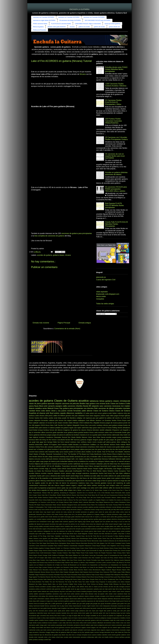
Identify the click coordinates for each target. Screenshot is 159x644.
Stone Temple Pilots (92, 579)
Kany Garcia (48, 563)
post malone (112, 625)
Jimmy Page (82, 497)
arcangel (79, 473)
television (96, 430)
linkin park (38, 428)
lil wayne (75, 616)
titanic (64, 635)
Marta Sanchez (78, 570)
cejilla (65, 406)
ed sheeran (41, 413)
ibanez (53, 481)
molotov (94, 485)
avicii (64, 447)
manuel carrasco (124, 461)
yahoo (118, 531)
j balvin (103, 416)
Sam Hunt (56, 579)
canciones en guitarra (87, 512)
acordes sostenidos (100, 507)
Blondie (122, 541)
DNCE (64, 469)
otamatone (32, 625)
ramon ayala (61, 488)
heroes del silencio (56, 430)
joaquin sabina (80, 449)
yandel (43, 466)
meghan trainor (60, 526)
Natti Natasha (84, 572)
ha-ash (55, 423)
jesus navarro (49, 611)
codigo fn (103, 514)
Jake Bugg (66, 497)
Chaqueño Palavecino (85, 546)
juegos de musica (112, 423)
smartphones (117, 529)
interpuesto (106, 606)
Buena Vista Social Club (80, 495)
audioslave (87, 510)
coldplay (79, 418)
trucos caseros (92, 635)
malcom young (33, 526)
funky (72, 519)
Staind (83, 579)
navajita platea (109, 526)
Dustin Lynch (86, 551)
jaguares (71, 522)
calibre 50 (56, 416)
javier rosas (97, 608)
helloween (112, 459)
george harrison (89, 519)
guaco (104, 519)
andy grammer (56, 589)
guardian (114, 604)
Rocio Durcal (95, 577)
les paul (65, 524)
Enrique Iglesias (125, 416)
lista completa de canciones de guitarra (49, 236)
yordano (35, 640)
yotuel (123, 531)
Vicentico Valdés (68, 584)
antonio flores (49, 510)
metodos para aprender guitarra (86, 620)
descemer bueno (92, 599)
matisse (52, 428)
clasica (87, 596)
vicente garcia (89, 531)
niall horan (69, 623)
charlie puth (41, 476)
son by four (81, 632)
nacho (102, 526)
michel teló (77, 526)
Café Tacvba (58, 425)
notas (108, 416)
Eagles (101, 469)
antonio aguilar (66, 589)
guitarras (83, 440)
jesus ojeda (58, 611)
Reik (96, 408)
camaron (127, 591)
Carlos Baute (33, 469)
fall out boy (64, 519)
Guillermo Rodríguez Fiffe (60, 555)
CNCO (81, 423)
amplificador (58, 447)
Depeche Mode (82, 469)
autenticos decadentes (90, 473)
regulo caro (73, 428)
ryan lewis (43, 630)
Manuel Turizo (38, 570)
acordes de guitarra (45, 255)
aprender (51, 404)
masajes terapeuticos (113, 618)
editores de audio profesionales (119, 476)
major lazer (127, 524)
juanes (64, 411)
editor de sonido (102, 476)
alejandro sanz (98, 406)
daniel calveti (70, 476)
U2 (84, 413)
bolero (70, 591)
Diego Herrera (43, 551)
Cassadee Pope (52, 546)
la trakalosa (82, 461)
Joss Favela (97, 497)
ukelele (102, 430)
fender (125, 432)
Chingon (103, 546)
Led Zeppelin (124, 430)
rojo (67, 488)
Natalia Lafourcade (66, 471)
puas (83, 529)
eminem (126, 517)
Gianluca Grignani (48, 497)
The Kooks (109, 505)
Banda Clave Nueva (78, 541)
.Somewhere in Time (60, 454)
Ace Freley (90, 454)
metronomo (43, 485)
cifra (47, 596)
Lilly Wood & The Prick (123, 563)
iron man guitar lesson (44, 608)
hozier (49, 522)
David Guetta (71, 469)
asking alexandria (71, 510)
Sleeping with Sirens (71, 579)
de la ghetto (41, 517)
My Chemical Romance (50, 471)
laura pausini (45, 524)
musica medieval (42, 623)
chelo (97, 447)
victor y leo (48, 637)
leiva (48, 616)
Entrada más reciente (41, 323)
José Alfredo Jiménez (94, 420)
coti (84, 418)
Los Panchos (42, 502)
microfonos (84, 526)
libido (55, 442)
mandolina (52, 618)
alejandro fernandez (41, 420)
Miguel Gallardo (106, 570)
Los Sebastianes (113, 565)
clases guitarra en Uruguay (91, 514)
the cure (54, 531)
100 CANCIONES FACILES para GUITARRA (98, 20)
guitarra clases (59, 255)
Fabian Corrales (57, 553)
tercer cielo (114, 632)
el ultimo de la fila (35, 478)
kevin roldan (92, 481)
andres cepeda (60, 413)
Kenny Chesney (58, 500)
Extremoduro (47, 553)
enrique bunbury (43, 430)
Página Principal (64, 323)
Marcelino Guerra (48, 570)
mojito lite (113, 620)
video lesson (97, 531)
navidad (32, 411)
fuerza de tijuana (39, 604)
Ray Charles (61, 577)
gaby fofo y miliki (50, 604)
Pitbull (128, 445)
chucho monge (63, 514)
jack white (83, 608)
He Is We (81, 555)
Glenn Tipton (126, 553)
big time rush (64, 591)
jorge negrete (95, 522)
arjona (31, 406)
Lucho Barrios (51, 502)
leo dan (115, 449)
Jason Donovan (83, 558)
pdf (104, 442)
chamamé (39, 514)
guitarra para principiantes (73, 408)
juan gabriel (100, 418)
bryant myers (51, 512)
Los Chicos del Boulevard (68, 565)
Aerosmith (74, 466)
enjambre (45, 478)
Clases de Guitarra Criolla (120, 404)
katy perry (106, 449)
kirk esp (105, 613)
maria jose (91, 618)
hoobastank (43, 522)
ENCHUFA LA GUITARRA (80, 9)
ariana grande (78, 432)
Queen (31, 420)
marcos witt (111, 483)
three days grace (91, 428)
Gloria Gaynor (33, 555)
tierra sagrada (42, 490)
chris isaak (55, 514)
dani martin (61, 476)
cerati (55, 418)
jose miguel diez (101, 611)
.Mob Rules (51, 536)
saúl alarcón (74, 630)
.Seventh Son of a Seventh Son (86, 493)
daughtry (66, 599)
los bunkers (76, 435)
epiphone (73, 601)
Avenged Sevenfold (100, 466)
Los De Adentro (82, 565)
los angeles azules (39, 483)
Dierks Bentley (52, 551)
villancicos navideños (74, 413)
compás (97, 596)
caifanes (52, 420)
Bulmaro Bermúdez (82, 543)
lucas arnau (89, 524)
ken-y (69, 613)
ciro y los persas (77, 514)
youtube (128, 531)
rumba (38, 630)
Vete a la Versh (57, 584)
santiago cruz (85, 488)
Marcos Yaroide (68, 570)
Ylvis (46, 507)
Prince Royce (122, 420)
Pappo (37, 575)
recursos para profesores (73, 627)
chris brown (108, 457)
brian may (43, 512)
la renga (121, 481)
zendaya (41, 640)
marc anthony (82, 442)
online (117, 485)
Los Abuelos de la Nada (52, 565)
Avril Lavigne (112, 466)
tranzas (56, 490)
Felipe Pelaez (76, 553)
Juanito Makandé (125, 560)
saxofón (67, 630)
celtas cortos (120, 512)
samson (49, 630)
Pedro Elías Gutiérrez (85, 575)
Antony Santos (48, 541)
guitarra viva (94, 404)
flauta (36, 406)
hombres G (56, 449)
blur (114, 473)
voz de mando (96, 452)
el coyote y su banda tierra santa (104, 517)
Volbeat (31, 507)
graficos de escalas (99, 27)
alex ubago (49, 457)
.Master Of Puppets (50, 445)
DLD (129, 418)
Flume (83, 553)
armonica (56, 457)
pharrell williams (85, 625)
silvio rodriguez (122, 442)
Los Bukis (38, 471)
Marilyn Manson (82, 437)
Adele (71, 423)
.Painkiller (58, 536)
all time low (112, 587)
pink (42, 464)
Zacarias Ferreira (34, 587)
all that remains (103, 587)
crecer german (126, 596)
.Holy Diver (121, 534)
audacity (96, 589)
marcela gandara (100, 483)
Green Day (58, 408)
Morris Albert (60, 572)
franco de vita (87, 478)
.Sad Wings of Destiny (68, 536)
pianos (120, 423)
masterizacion (34, 485)
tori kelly (50, 490)
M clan (96, 567)
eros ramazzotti (55, 478)
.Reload (44, 493)
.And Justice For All (88, 490)
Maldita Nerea (112, 567)
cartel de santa (103, 512)
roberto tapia (117, 627)
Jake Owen (48, 558)
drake (31, 601)
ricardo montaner (90, 464)
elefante (87, 423)
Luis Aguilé (56, 567)
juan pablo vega (38, 461)
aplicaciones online (60, 510)
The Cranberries (100, 505)
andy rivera (41, 510)
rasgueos (97, 416)
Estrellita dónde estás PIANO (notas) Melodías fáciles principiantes (116, 69)
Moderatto (37, 572)
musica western (53, 623)
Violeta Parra (40, 447)
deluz (85, 599)
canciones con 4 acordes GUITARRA (69, 17)
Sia (44, 457)
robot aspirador (102, 292)
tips (60, 635)
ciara (70, 514)
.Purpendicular (37, 493)
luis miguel (68, 420)
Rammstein (49, 505)
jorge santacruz (80, 611)
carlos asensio (75, 594)
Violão (111, 584)
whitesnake (91, 637)
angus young (117, 437)
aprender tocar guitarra (65, 432)
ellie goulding (118, 517)
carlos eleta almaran (87, 594)
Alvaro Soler (41, 495)
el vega (47, 601)
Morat (40, 457)
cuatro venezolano (39, 599)
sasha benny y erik (58, 630)
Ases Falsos (89, 466)
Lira (35, 565)
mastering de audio (123, 483)
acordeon (43, 587)
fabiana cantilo (56, 519)
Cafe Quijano (100, 543)
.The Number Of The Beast (77, 454)
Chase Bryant (96, 546)
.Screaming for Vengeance (68, 493)
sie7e (97, 488)
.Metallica (58, 466)
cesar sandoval (118, 594)
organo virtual (47, 529)
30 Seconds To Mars (112, 536)
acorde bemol (56, 507)
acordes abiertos (66, 507)
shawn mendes (63, 423)
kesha (80, 613)
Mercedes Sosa (94, 502)
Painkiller (32, 575)
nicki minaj (124, 526)
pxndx (125, 423)
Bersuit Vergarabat (124, 466)
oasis (91, 416)
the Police (125, 632)
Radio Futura (41, 505)
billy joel (111, 510)
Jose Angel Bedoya (52, 560)
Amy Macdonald (118, 538)
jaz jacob (103, 608)
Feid (125, 495)
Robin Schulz (57, 505)
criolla (31, 599)
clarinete (51, 596)
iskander (54, 608)
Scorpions (122, 471)
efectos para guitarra (110, 425)
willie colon (98, 637)
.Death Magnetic (82, 534)
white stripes (68, 490)
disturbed (78, 517)
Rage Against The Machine (37, 577)
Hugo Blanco (58, 497)
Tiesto (80, 582)
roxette (128, 627)
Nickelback (123, 502)
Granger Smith (47, 555)
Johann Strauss (119, 558)
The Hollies (45, 582)
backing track (64, 457)
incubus (84, 606)
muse (87, 416)
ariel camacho (49, 406)
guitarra (44, 404)
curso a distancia (51, 476)
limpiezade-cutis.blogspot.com (108, 294)
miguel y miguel (77, 485)
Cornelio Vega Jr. (45, 469)
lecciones (53, 524)
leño (56, 616)
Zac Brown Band (125, 584)
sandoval (94, 529)
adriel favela (60, 587)
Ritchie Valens (102, 471)
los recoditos (90, 461)
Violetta (106, 584)
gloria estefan (72, 604)
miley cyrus (59, 452)
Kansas (42, 563)
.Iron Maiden (119, 452)
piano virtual (102, 435)
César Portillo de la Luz (92, 548)
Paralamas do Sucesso (46, 575)
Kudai (65, 500)
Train (128, 471)
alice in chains (93, 587)
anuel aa (73, 589)
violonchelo (39, 445)
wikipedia (108, 430)
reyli (82, 464)
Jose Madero (62, 560)
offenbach (100, 623)
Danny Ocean (114, 548)
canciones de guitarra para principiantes (77, 233)
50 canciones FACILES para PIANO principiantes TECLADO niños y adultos (116, 189)
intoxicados (114, 606)
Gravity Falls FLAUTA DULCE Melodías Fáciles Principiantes (116, 224)
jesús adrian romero (68, 611)
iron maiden (125, 406)
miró (100, 620)
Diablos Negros (34, 551)
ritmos (38, 411)
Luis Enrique (60, 502)
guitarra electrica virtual (114, 519)
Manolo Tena (121, 567)
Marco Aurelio (58, 570)
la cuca (120, 522)
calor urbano (112, 591)
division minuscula (59, 459)
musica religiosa (35, 464)
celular (111, 594)
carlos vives (109, 432)
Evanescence (114, 495)
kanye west (47, 613)
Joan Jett (90, 497)
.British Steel (98, 490)
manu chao (90, 483)
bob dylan (119, 473)
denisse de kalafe (58, 517)
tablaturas (94, 401)
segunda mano (96, 630)
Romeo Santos (34, 418)
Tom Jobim (86, 582)
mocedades (106, 620)
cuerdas (52, 599)
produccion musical (51, 464)
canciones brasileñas (45, 594)
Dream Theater (93, 469)
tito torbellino (76, 531)
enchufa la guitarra (64, 601)
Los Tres (100, 445)
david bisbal (33, 430)
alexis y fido (76, 587)
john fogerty (78, 522)
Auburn (56, 541)
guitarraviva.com (34, 522)
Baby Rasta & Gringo (65, 541)
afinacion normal (111, 507)
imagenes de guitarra (71, 430)
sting (123, 529)
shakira (75, 420)
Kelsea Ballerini (47, 500)
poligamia (101, 625)
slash (111, 529)
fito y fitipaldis (95, 423)
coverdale (118, 596)
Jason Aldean (73, 558)
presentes (119, 625)
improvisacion (77, 606)
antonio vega (70, 473)
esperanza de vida (93, 601)
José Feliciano (63, 445)
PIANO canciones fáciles (40, 24)
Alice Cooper (33, 495)
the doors (32, 466)
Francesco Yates (111, 553)
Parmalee (57, 575)
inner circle (99, 606)
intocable (63, 449)
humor (67, 606)
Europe (128, 551)
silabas (53, 632)
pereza (31, 488)
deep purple (62, 418)
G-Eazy (119, 553)
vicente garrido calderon (119, 635)
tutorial (38, 466)
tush (82, 531)
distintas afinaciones (114, 599)
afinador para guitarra (123, 507)
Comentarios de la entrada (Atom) (67, 329)
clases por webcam (78, 596)
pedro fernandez (68, 625)
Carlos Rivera (107, 454)
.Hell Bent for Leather (111, 534)
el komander (117, 432)
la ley (75, 461)
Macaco (67, 502)
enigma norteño (46, 519)
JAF (36, 558)
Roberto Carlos (113, 471)
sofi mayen (74, 632)
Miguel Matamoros (105, 502)
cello (107, 594)
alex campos (49, 447)
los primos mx (73, 524)
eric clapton (80, 459)
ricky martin (124, 435)
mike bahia (87, 485)
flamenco (73, 478)
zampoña (32, 534)
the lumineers (125, 488)
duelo (83, 517)
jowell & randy (112, 611)
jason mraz (70, 449)
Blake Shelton (57, 495)
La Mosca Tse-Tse (72, 500)
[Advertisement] (42, 95)
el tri (46, 449)
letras (102, 401)
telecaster (107, 632)
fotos (92, 459)
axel (129, 420)
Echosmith (93, 551)
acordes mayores (47, 473)
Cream (82, 548)
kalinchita (40, 613)
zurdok (46, 640)
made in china (41, 618)
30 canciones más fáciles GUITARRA (70, 20)
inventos (35, 608)
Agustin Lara (46, 538)
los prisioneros (72, 483)
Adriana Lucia (38, 538)
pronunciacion (63, 464)
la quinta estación (112, 481)
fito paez (67, 478)
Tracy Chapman (100, 582)
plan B (36, 488)
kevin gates (86, 613)
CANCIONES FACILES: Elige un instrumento (88, 24)
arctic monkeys (97, 425)
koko (112, 522)
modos (98, 526)
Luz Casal (90, 567)
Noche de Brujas (94, 572)
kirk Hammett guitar (96, 613)
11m (103, 536)
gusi (129, 604)
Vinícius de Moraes (97, 584)
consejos (103, 596)
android (49, 589)
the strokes (33, 490)
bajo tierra (116, 589)
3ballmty (121, 536)
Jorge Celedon (41, 560)
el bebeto (41, 449)
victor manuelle (39, 637)
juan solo (120, 611)
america (31, 510)
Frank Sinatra (38, 497)
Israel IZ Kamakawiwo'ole (112, 555)
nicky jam (127, 413)
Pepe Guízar (95, 575)
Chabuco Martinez (63, 546)
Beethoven (98, 454)
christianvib (125, 401)
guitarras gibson (34, 481)
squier (92, 632)
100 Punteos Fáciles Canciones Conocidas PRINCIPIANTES (113, 121)
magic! (121, 524)
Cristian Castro (56, 469)
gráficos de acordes (84, 27)
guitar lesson (102, 478)
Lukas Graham (74, 567)
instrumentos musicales (64, 481)
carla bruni (67, 594)
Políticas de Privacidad (40, 30)
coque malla (122, 514)
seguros (103, 630)
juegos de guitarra (116, 440)
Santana (32, 447)
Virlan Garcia (101, 437)
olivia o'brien (116, 623)
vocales (66, 637)
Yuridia (50, 507)
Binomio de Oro (114, 541)
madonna (82, 483)
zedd (43, 534)
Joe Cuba (104, 558)
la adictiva (68, 435)
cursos (43, 459)
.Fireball (90, 534)
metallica (38, 408)
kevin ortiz (84, 481)
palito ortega (40, 625)
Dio (97, 495)
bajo (88, 404)
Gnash (40, 555)
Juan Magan (117, 469)
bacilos (101, 473)
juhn (125, 611)
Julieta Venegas (122, 497)
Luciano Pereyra (47, 567)
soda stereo (46, 411)
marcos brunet (83, 618)
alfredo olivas (84, 587)
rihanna (90, 430)
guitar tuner (111, 478)
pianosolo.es (101, 277)
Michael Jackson (109, 445)
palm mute (47, 625)
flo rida (80, 478)
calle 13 (100, 457)
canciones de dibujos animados (110, 408)
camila (51, 418)
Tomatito (92, 582)
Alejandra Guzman (65, 538)
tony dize (69, 635)
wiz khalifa (105, 637)
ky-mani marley (125, 613)
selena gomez (111, 442)
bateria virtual (75, 447)
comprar (92, 596)
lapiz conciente (41, 616)
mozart (122, 620)
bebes (39, 591)
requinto (58, 404)
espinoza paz (90, 418)
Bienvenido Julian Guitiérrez (100, 541)
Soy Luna (88, 425)
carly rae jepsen (99, 594)
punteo (70, 464)
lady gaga (40, 442)
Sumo (106, 579)
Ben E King (49, 495)
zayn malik (38, 534)
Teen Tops (119, 579)
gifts (66, 604)
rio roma (123, 418)
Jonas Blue (32, 560)
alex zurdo (68, 587)
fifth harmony (75, 440)
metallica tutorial (54, 620)
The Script (68, 582)
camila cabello (33, 594)
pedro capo (65, 529)
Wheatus (116, 584)
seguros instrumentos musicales (116, 630)
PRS (111, 572)
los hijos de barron (59, 483)
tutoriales (127, 408)
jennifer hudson (117, 608)
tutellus (99, 635)
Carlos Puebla (126, 543)
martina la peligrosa (100, 618)
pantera (53, 625)
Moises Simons (50, 572)
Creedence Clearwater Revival (56, 437)
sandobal (88, 529)
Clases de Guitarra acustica (71, 401)
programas (43, 488)
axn (104, 589)
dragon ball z (71, 459)
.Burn (75, 534)
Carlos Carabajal (116, 543)
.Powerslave (66, 466)
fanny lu (107, 601)
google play (89, 604)
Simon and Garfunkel (80, 505)
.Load (31, 536)
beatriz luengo (95, 510)
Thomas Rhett (117, 505)
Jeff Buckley (108, 469)
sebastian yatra (102, 464)
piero (80, 529)
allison (43, 432)
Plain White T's (125, 575)
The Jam (52, 582)
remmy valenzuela (113, 435)
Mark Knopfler (74, 502)
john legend (76, 481)
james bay (90, 608)
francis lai (127, 601)
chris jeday (42, 596)
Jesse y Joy (56, 411)
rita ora (110, 627)
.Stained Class (80, 536)
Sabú (45, 579)
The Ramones (60, 582)
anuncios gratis (51, 432)
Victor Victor (87, 584)
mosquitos (100, 299)
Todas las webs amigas (105, 304)
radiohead (77, 464)
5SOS (43, 425)
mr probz (127, 620)
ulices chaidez (86, 452)
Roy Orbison (122, 577)
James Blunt (65, 558)
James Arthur (56, 558)
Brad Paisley (51, 543)
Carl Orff (108, 543)
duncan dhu (89, 517)
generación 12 (60, 604)
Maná (41, 406)
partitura (32, 416)
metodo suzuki (71, 620)
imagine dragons (93, 440)
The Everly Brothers (35, 582)
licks (59, 616)
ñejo (50, 640)
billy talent (117, 510)
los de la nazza (101, 616)
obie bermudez (37, 529)
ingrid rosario (91, 606)
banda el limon (89, 432)
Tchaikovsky (112, 579)
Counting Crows (75, 548)
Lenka (104, 563)
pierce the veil (74, 529)
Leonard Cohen (111, 563)
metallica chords (125, 618)
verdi (110, 635)
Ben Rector (88, 541)
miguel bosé (92, 526)
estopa (120, 425)
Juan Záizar (101, 560)
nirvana (68, 255)
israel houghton (62, 608)
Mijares (124, 570)
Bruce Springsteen (61, 543)
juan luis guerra (97, 449)
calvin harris (120, 591)
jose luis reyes (91, 611)
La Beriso (82, 563)
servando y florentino (39, 632)
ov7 (122, 485)
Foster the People (100, 553)
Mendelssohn (97, 570)
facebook (101, 601)
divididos (87, 476)
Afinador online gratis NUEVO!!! (57, 27)
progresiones (52, 488)
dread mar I (33, 449)
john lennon (59, 420)
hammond (37, 606)
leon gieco (59, 524)
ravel (53, 627)
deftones (80, 599)
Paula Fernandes (72, 575)
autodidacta (126, 437)
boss (74, 591)
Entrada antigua (85, 323)
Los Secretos (123, 565)
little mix (80, 616)
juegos (49, 435)
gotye (100, 519)
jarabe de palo (104, 440)
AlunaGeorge (84, 538)
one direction (89, 408)
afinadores (126, 428)
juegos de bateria (50, 461)
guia (119, 604)
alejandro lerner (60, 473)
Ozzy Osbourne (104, 572)
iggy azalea (55, 522)
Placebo (31, 505)
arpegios (59, 406)
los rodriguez (100, 461)
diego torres (79, 476)
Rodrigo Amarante (105, 577)
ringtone (105, 627)
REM (94, 471)
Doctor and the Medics (74, 551)
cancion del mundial (74, 512)
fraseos (31, 604)
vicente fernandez (74, 411)
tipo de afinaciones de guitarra (49, 635)
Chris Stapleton (111, 546)
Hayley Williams (73, 555)
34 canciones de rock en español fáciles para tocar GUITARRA (115, 156)
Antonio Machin (39, 541)
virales (54, 637)
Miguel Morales (117, 570)
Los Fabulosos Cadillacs (88, 445)
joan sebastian (80, 416)
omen (128, 623)
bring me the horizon (49, 440)
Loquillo (90, 500)
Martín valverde (84, 502)
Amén (125, 538)
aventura (32, 440)
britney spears (98, 591)
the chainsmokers (124, 464)
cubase (47, 599)
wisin (99, 428)
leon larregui (48, 442)
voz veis (108, 531)
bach (68, 447)
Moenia (43, 572)
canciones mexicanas (112, 406)
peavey (59, 529)
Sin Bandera (71, 418)
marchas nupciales (62, 618)
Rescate (68, 577)
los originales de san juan (122, 616)
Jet (77, 497)
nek (115, 526)
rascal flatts (39, 627)
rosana (66, 452)
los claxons (82, 430)
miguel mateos (65, 485)
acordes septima (88, 507)
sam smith (72, 488)
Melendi (50, 408)
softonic (106, 488)
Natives (77, 572)
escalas (87, 459)
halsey (31, 606)
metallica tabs (69, 526)
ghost (49, 449)
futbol (95, 478)
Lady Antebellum (90, 563)
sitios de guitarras (61, 632)
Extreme (121, 495)
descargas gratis (70, 517)
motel (118, 620)
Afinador (76, 423)
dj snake (93, 476)
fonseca (103, 423)
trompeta (85, 635)
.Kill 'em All (50, 466)
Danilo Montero (104, 548)
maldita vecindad (44, 526)
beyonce (57, 591)
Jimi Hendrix (33, 457)
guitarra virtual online (123, 478)
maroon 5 (46, 428)
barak (31, 591)
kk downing (112, 613)
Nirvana (83, 74)
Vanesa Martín (47, 584)
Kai (38, 563)
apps (78, 589)
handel (42, 606)
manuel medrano (70, 442)
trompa (79, 635)
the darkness (61, 531)
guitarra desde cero (114, 27)
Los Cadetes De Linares (113, 500)
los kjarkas (110, 616)
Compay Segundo (50, 548)
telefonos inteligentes (44, 531)
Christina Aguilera (38, 548)
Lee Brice (99, 563)
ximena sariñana (119, 637)
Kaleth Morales (73, 445)
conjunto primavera (112, 514)
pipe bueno (94, 625)
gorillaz (96, 519)
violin (104, 531)
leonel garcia (123, 449)
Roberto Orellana (76, 577)
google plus (97, 604)
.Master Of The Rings (40, 536)
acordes (109, 437)
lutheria (107, 461)
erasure (78, 601)
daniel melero (59, 599)
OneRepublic (78, 471)
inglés (124, 459)
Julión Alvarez (40, 416)
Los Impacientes (92, 565)
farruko (68, 440)
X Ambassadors (39, 507)
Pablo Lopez (117, 572)
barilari (35, 591)
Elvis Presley (113, 551)
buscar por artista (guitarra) (112, 24)
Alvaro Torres (102, 538)
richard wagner (91, 627)
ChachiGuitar (73, 546)
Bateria (32, 408)
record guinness (60, 627)
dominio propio (125, 599)
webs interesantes (75, 637)
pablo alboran (87, 411)
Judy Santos (33, 563)
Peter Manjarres (116, 575)
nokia (81, 623)
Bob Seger (43, 543)
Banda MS (87, 406)
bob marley (44, 418)
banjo (128, 589)
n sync (60, 623)
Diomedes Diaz (62, 551)
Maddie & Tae (103, 567)
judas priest (90, 413)
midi (97, 620)
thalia (120, 632)
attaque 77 (80, 510)
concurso (37, 459)
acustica (49, 587)
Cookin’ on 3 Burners (63, 548)
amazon (128, 587)
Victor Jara (92, 437)
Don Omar (126, 454)
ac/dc (108, 404)
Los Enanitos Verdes (109, 420)
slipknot (36, 437)
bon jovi (83, 457)
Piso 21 (89, 471)
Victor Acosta (78, 584)
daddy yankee (125, 447)
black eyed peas (125, 510)
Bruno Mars (50, 425)
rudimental (32, 630)
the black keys (112, 464)
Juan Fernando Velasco (109, 497)
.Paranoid (49, 454)
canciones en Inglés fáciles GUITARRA (44, 20)
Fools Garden (89, 553)
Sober (79, 579)
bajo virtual (123, 589)
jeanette (109, 608)
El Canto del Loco (104, 495)
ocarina (89, 623)
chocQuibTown (33, 596)
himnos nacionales (51, 606)
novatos (100, 442)
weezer (114, 531)
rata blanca (47, 627)
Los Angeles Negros (99, 500)
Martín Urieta (88, 570)
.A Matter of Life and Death (54, 534)
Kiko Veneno (74, 563)
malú (47, 618)
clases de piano (35, 404)
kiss (111, 449)
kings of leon (101, 481)
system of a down (75, 452)
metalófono (63, 620)
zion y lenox (77, 490)
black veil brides (34, 512)
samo (78, 488)
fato (62, 478)
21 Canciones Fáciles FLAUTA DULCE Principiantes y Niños (113, 102)
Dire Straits (72, 437)
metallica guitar (34, 620)
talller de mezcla (114, 488)
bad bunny (108, 473)
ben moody (50, 591)
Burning (90, 543)
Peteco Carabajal (105, 575)
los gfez (49, 483)
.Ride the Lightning (53, 493)
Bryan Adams (71, 543)
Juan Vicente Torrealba (90, 560)
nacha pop (101, 485)
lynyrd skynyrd (114, 524)
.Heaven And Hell (99, 534)
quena (125, 625)
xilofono (111, 637)
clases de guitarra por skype (63, 596)
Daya (128, 548)
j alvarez (77, 608)
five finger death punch (117, 601)
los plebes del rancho (112, 418)
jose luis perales (105, 522)
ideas (71, 606)
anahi (36, 510)
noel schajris (110, 485)
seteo (93, 488)
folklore (63, 416)
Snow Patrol (91, 505)
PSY (84, 471)
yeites (31, 640)
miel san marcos (54, 485)
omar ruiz (123, 623)
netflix (118, 526)
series (45, 408)
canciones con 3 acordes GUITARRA (44, 17)
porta (106, 625)
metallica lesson (44, 620)
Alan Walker (55, 538)
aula (101, 589)
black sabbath (34, 423)
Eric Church (122, 551)
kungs (118, 613)
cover (128, 514)
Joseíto (80, 560)
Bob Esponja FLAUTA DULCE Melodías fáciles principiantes (114, 205)
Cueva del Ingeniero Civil (106, 280)
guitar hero (124, 604)
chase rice (127, 594)
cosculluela (61, 440)
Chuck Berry (91, 495)
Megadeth (76, 425)
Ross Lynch (114, 577)
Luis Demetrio (65, 567)
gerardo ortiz (70, 416)
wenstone (84, 637)
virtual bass (60, 637)
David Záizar (122, 548)
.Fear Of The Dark (108, 452)
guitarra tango (126, 519)
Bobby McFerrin (67, 495)
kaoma (53, 613)
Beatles (83, 404)
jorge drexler (87, 522)
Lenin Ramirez (83, 500)
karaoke (58, 613)
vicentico (42, 437)
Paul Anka (63, 575)
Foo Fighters (68, 425)
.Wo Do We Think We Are (93, 536)
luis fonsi (61, 442)
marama (83, 435)
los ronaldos (81, 524)
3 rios (99, 493)
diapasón (105, 599)
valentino (105, 635)
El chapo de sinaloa (103, 551)
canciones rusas (58, 594)
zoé (96, 413)
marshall (52, 526)
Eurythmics (32, 553)
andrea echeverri (41, 589)
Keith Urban (39, 500)
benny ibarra (104, 510)
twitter (61, 490)
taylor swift (81, 428)
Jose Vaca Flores (72, 560)
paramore (127, 485)
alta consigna (120, 587)
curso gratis (116, 447)
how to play (60, 606)
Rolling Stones (117, 428)
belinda (44, 591)
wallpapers (82, 420)
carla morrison (99, 432)
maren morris (92, 442)
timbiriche (36, 635)
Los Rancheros (103, 565)
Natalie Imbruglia (69, 572)
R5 (35, 505)
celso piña (112, 512)
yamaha (128, 637)
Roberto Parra (86, 577)
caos (96, 512)
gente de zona (79, 519)
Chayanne (116, 430)
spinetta (87, 632)
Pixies (128, 502)
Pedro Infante (120, 445)
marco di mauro (73, 618)
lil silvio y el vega (66, 616)
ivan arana (70, 608)
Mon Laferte (115, 502)
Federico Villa (67, 553)
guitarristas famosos (101, 459)
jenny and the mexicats (36, 611)
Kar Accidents (57, 563)
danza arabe (101, 296)
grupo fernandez (106, 604)
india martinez (64, 522)
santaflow (100, 529)
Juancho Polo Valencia (112, 560)
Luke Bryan (83, 567)
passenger (59, 625)
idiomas (119, 459)
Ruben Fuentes (38, 579)
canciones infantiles (75, 406)
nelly (64, 623)
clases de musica (106, 447)
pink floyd (50, 413)
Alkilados (81, 466)
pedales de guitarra (62, 428)
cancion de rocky (61, 512)
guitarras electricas (40, 435)
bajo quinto (109, 589)
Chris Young (120, 546)
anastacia (32, 589)
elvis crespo (54, 601)
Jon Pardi (127, 558)
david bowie (73, 599)
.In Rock (128, 534)
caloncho (105, 591)
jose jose (88, 449)
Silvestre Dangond (67, 505)
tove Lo (74, 635)
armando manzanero (87, 589)
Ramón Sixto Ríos (51, 577)
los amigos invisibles (90, 616)
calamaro (42, 423)
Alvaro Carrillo (93, 538)
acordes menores (77, 507)
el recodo (49, 423)
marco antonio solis (41, 452)
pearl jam (54, 529)
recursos (72, 27)
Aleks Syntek (126, 493)
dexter (100, 599)
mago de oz (114, 461)
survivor (97, 632)
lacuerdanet (33, 616)
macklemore (33, 618)
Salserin (50, 579)
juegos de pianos (58, 435)
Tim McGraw (126, 505)
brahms (79, 591)
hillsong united (45, 481)
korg (116, 522)
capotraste (33, 476)
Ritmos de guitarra (38, 27)
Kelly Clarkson (66, 563)
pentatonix (77, 625)
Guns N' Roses (107, 428)
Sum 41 (101, 579)
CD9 (95, 543)
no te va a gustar (92, 435)
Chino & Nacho (117, 454)
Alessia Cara (75, 538)
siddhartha (106, 529)
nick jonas (76, 623)
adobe (54, 587)
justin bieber (113, 413)
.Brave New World (68, 534)
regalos (84, 627)
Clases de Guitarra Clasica (104, 411)
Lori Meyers (40, 565)
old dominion (108, 623)
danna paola (33, 517)
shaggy (48, 632)
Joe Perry (110, 558)
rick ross (99, 627)
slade (68, 632)
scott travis (87, 630)
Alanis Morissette (116, 493)
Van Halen (39, 584)
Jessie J (73, 497)
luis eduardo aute (99, 524)
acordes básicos (35, 473)
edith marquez (41, 601)
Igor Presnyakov (98, 555)
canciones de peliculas (71, 404)
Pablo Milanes (126, 572)
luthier (107, 524)
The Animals (126, 579)
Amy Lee (110, 538)
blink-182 (39, 440)
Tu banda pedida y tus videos (115, 582)
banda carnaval (75, 457)
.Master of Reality (39, 454)
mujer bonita (33, 623)
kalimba (71, 461)
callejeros (127, 473)
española (84, 601)
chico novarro (47, 514)
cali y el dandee (92, 457)
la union (125, 522)
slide (101, 488)
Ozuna (82, 425)
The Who (75, 582)
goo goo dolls (81, 604)
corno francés (110, 596)
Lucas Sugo (38, 567)
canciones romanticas (87, 447)
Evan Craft (40, 553)
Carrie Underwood (41, 546)
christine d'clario (118, 457)
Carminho (32, 546)
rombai (123, 627)
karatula (64, 613)
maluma (120, 413)
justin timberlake (62, 461)
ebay (34, 601)
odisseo (94, 623)
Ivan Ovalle (124, 555)
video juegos (114, 416)
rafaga (33, 627)
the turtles (69, 531)
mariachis (52, 452)
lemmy (52, 616)
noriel (85, 623)
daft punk (49, 459)
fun (69, 519)
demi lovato (49, 517)
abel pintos (49, 416)
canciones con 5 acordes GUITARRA (94, 17)
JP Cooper (41, 558)
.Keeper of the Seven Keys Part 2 (113, 490)
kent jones (74, 613)
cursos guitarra (103, 413)
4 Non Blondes (106, 493)
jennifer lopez (126, 608)
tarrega (102, 632)
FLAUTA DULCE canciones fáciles (61, 24)
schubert (81, 630)
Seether (62, 579)
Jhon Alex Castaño (94, 558)
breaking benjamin (87, 591)
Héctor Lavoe (89, 555)
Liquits (31, 565)
